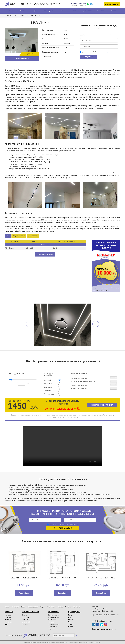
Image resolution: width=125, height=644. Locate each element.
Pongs (70, 615)
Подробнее (24, 593)
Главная (11, 11)
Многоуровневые (54, 617)
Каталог (23, 11)
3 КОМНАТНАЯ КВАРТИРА (101, 578)
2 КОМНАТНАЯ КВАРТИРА (62, 578)
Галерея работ (48, 11)
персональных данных (105, 52)
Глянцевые (8, 617)
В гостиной (26, 622)
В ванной (25, 615)
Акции (63, 11)
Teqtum (71, 624)
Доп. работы (33, 236)
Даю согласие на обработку (97, 52)
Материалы (9, 612)
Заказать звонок (112, 4)
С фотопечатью (53, 624)
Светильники (75, 11)
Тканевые (8, 620)
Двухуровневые (19, 236)
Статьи (60, 607)
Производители (74, 612)
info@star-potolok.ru (105, 621)
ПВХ (8, 236)
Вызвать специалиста (102, 405)
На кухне (25, 620)
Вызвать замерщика (45, 254)
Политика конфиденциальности (104, 629)
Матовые (8, 615)
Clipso (70, 622)
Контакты (114, 11)
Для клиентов (87, 11)
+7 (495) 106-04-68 (78, 3)
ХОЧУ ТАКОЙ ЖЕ (22, 59)
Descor (71, 620)
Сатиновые (8, 622)
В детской (26, 617)
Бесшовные (52, 620)
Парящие (51, 622)
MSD (70, 617)
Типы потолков (54, 612)
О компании (100, 11)
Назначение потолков (31, 612)
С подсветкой (53, 626)
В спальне (25, 624)
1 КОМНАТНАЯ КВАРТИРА (24, 578)
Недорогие (52, 629)
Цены (35, 11)
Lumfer (71, 626)
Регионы (68, 607)
